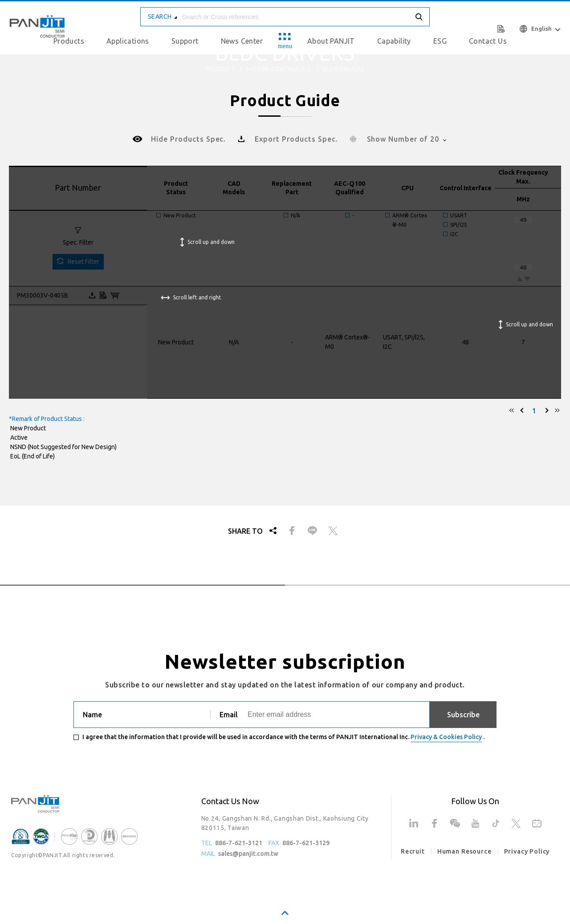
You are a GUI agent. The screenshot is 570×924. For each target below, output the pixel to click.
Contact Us (488, 41)
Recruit (413, 851)
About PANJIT (331, 41)
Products (69, 41)
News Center (242, 41)
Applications (128, 41)
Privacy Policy (527, 851)
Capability (394, 41)
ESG (440, 41)
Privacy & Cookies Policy (446, 737)
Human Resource (464, 851)
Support (185, 41)
